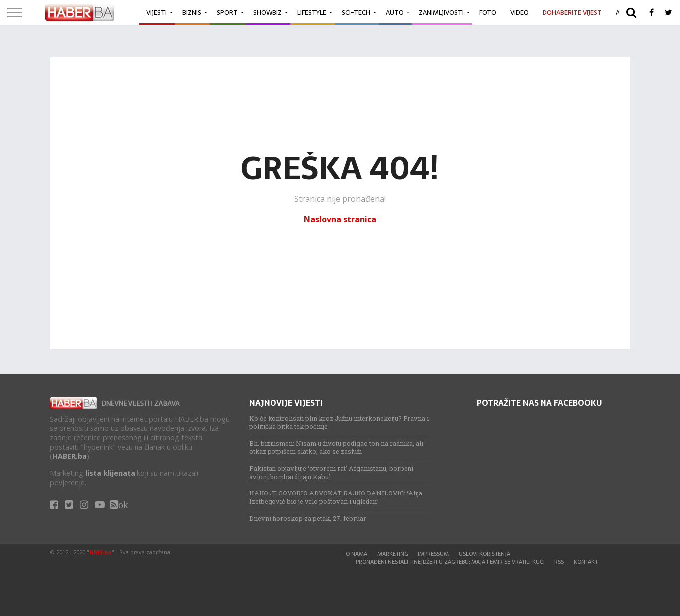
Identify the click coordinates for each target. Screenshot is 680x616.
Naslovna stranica (340, 219)
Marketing (393, 554)
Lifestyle (312, 13)
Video (519, 13)
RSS (559, 562)
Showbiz (268, 13)
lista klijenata (110, 473)
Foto (488, 13)
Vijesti (157, 13)
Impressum (433, 554)
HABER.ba (69, 456)
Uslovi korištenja (484, 554)
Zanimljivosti (441, 13)
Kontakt (586, 562)
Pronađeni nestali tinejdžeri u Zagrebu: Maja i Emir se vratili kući (450, 562)
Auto (395, 13)
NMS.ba (100, 552)
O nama (356, 554)
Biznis (192, 13)
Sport (227, 13)
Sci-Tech (356, 13)
